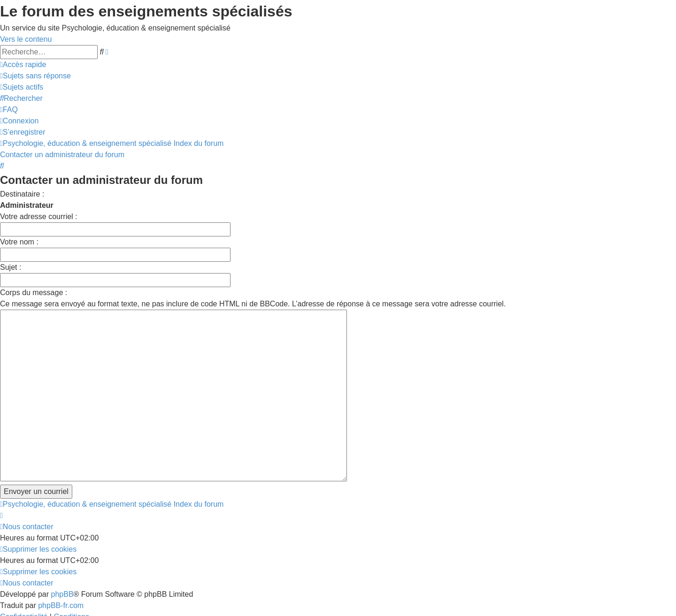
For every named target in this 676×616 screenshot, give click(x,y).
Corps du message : (34, 293)
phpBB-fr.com (61, 552)
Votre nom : (19, 242)
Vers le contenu (26, 39)
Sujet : (11, 267)
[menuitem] (35, 76)
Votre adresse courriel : (39, 217)
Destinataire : (22, 194)
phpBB (62, 541)
